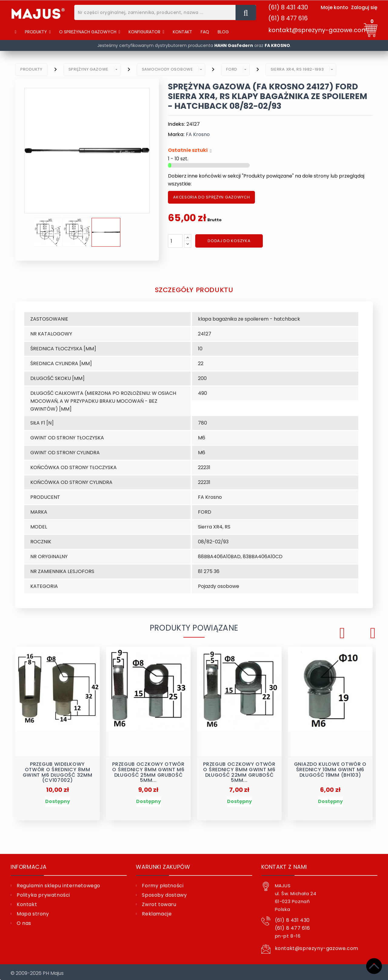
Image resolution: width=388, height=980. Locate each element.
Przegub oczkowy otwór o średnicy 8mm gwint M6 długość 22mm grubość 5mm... (239, 769)
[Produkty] (38, 32)
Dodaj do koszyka (229, 241)
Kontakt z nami (284, 864)
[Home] (16, 32)
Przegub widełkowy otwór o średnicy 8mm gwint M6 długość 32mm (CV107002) (58, 769)
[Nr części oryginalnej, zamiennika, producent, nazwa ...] (246, 13)
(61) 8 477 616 (288, 18)
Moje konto (334, 7)
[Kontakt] (182, 32)
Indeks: (177, 124)
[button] (90, 32)
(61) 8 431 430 (288, 7)
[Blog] (223, 32)
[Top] (374, 966)
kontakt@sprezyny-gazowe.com (318, 30)
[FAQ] (205, 32)
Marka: (176, 134)
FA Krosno (198, 134)
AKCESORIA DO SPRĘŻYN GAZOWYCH (211, 197)
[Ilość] (175, 241)
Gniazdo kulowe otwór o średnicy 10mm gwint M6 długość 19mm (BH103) (330, 767)
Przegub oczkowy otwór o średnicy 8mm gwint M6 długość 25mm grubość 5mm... (148, 769)
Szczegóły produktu (194, 289)
